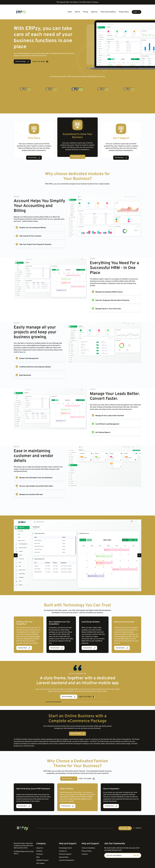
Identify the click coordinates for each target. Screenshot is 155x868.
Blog (38, 857)
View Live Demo (40, 62)
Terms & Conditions (89, 848)
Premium (40, 854)
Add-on (77, 12)
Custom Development (67, 860)
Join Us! (136, 855)
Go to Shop (125, 828)
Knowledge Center (66, 848)
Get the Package (22, 62)
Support (137, 828)
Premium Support (65, 854)
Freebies (39, 851)
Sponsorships (64, 857)
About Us (94, 12)
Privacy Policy (124, 12)
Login (137, 12)
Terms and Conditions (108, 12)
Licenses (85, 854)
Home (70, 12)
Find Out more (68, 806)
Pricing (86, 12)
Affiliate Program (43, 860)
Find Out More (34, 158)
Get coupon (40, 863)
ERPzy (16, 854)
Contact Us (63, 851)
